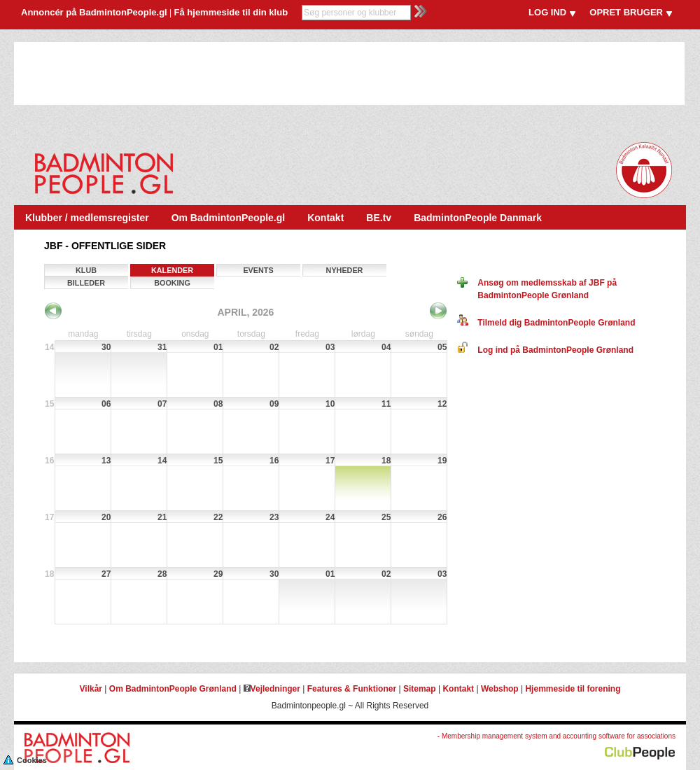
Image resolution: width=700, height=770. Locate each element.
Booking (172, 283)
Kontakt (325, 218)
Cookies (25, 759)
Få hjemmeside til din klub (231, 12)
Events (258, 270)
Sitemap (420, 689)
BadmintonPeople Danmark (478, 218)
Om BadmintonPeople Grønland (173, 689)
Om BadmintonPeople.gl (229, 218)
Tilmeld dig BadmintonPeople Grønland (546, 323)
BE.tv (379, 218)
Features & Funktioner (352, 689)
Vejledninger (272, 689)
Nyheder (345, 270)
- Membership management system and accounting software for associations (556, 736)
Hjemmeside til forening (573, 689)
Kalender (172, 270)
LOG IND (547, 12)
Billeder (86, 283)
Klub (86, 270)
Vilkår (91, 689)
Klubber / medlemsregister (87, 218)
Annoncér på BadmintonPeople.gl (94, 12)
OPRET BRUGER (626, 12)
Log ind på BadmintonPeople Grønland (545, 350)
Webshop (500, 689)
